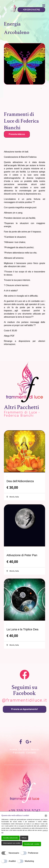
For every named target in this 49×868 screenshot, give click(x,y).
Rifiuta (24, 838)
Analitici (12, 861)
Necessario (14, 853)
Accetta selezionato (11, 838)
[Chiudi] (46, 816)
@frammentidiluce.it (24, 700)
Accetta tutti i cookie (32, 844)
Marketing (29, 861)
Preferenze (33, 853)
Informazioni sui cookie (12, 843)
